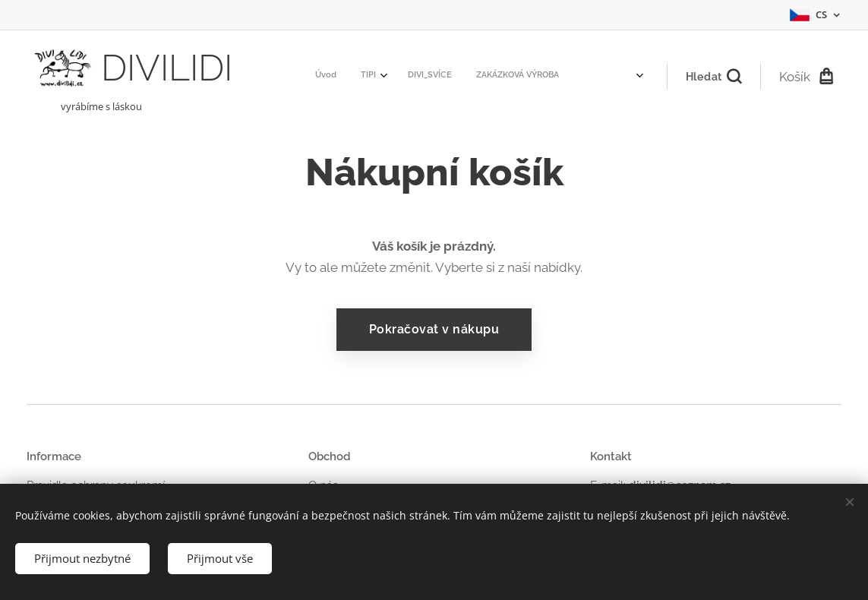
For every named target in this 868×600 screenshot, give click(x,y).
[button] (713, 77)
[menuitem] (410, 77)
